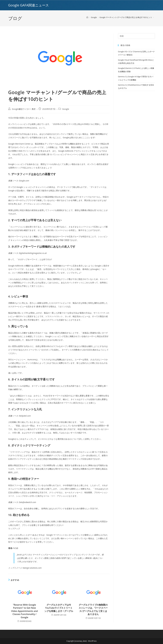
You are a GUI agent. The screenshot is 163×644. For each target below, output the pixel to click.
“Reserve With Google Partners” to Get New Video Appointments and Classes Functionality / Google (24, 611)
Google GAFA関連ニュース (29, 5)
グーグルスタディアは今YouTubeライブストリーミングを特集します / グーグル (59, 608)
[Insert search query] (136, 36)
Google (66, 109)
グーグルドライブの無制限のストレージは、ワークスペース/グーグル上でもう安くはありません (93, 609)
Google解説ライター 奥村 (24, 109)
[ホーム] (87, 17)
